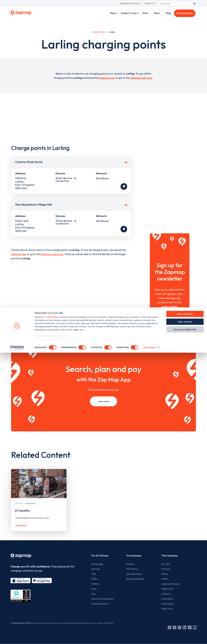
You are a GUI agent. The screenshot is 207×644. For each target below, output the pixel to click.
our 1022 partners (51, 608)
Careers (165, 579)
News (157, 13)
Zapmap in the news (170, 584)
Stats (145, 13)
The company (170, 556)
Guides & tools (129, 13)
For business (134, 556)
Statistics (95, 584)
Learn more (103, 401)
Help (168, 13)
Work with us (132, 569)
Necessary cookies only (185, 621)
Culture (165, 574)
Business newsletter (135, 579)
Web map (96, 569)
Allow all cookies (185, 605)
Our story (166, 564)
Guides (94, 579)
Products (130, 564)
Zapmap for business (130, 3)
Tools (94, 574)
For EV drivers (100, 556)
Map (113, 13)
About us (149, 3)
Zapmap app (107, 78)
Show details (149, 639)
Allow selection (185, 613)
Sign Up (170, 318)
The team (166, 569)
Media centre (167, 589)
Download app (185, 13)
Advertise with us (134, 574)
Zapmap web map (141, 78)
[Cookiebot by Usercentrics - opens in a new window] (17, 639)
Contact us (166, 594)
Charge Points (99, 32)
